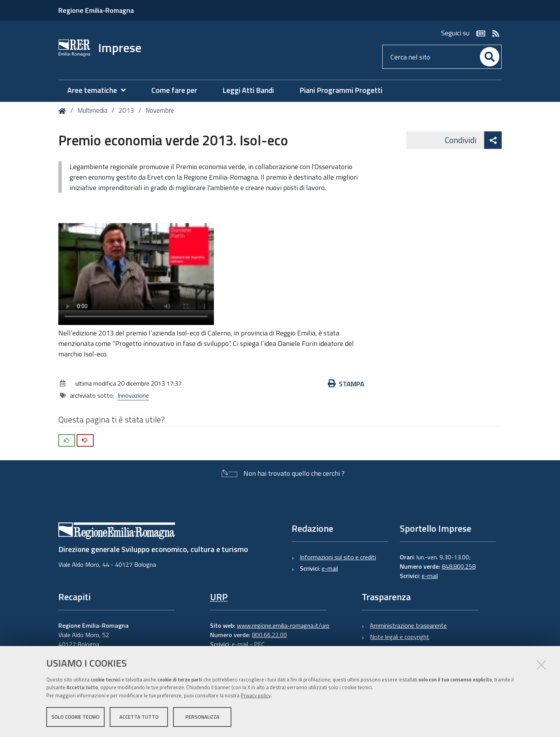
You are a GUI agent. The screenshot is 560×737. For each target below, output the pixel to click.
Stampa (346, 384)
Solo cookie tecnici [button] (75, 717)
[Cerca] (490, 57)
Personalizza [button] (202, 717)
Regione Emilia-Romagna (96, 10)
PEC (259, 644)
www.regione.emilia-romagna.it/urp (283, 625)
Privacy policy (256, 695)
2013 (126, 110)
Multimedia (92, 110)
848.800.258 (459, 566)
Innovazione (133, 395)
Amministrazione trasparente (408, 625)
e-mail (330, 568)
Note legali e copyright (400, 637)
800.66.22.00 (269, 635)
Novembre (160, 110)
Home (64, 111)
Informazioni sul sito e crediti (338, 557)
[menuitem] (100, 90)
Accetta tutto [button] (139, 717)
